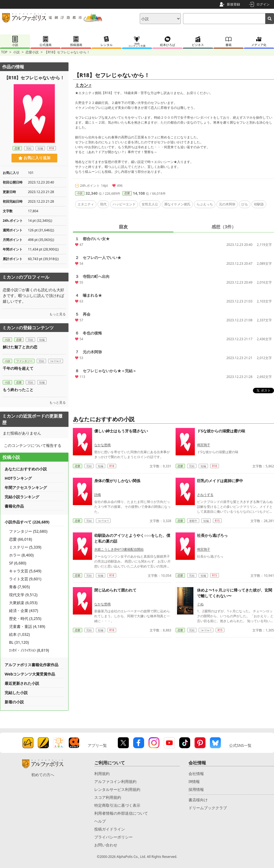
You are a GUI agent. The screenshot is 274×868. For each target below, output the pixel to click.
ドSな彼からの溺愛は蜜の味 (221, 431)
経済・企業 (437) (24, 611)
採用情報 (196, 789)
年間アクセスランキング (26, 487)
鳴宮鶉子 (204, 445)
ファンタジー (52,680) (28, 531)
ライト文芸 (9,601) (25, 579)
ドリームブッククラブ (208, 808)
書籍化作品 (14, 506)
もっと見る (58, 314)
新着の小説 (14, 702)
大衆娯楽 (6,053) (23, 603)
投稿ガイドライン (110, 829)
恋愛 (127, 193)
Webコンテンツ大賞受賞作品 (30, 674)
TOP (4, 52)
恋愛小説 (32, 52)
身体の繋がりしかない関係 (117, 481)
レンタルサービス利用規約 (117, 789)
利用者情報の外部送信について (121, 813)
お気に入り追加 (34, 158)
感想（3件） (224, 227)
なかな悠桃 (102, 445)
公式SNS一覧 (240, 745)
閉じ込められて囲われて (115, 590)
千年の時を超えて (18, 368)
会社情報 (196, 774)
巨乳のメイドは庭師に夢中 (220, 481)
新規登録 (233, 4)
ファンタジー (24, 361)
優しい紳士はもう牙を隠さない (121, 431)
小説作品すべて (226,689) (27, 522)
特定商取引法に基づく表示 (117, 805)
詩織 (98, 495)
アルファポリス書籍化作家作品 (32, 665)
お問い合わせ (106, 845)
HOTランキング (18, 478)
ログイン (263, 4)
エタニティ (86, 204)
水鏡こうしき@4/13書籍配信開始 (119, 549)
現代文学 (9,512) (23, 595)
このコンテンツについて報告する (33, 445)
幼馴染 (259, 204)
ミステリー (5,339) (25, 547)
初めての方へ (43, 775)
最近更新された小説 (22, 683)
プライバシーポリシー (113, 837)
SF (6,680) (18, 563)
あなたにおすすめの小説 (26, 469)
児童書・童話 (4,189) (27, 626)
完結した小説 (16, 693)
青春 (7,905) (19, 587)
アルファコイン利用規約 (115, 781)
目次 (123, 227)
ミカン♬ (83, 85)
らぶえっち (205, 204)
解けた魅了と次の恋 (20, 347)
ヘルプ (100, 821)
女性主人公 (150, 204)
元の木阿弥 (227, 204)
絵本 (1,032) (19, 634)
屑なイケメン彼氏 (177, 204)
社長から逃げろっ (212, 535)
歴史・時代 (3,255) (25, 618)
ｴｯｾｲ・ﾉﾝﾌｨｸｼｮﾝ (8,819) (29, 650)
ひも (245, 204)
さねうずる (205, 495)
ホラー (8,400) (21, 555)
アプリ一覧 (97, 745)
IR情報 (194, 781)
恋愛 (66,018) (21, 539)
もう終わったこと (18, 390)
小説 (16, 52)
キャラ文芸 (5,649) (25, 571)
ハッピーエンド (124, 204)
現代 (103, 204)
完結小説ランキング (22, 497)
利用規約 (102, 774)
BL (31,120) (19, 642)
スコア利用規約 (108, 797)
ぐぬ (200, 604)
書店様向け (198, 800)
